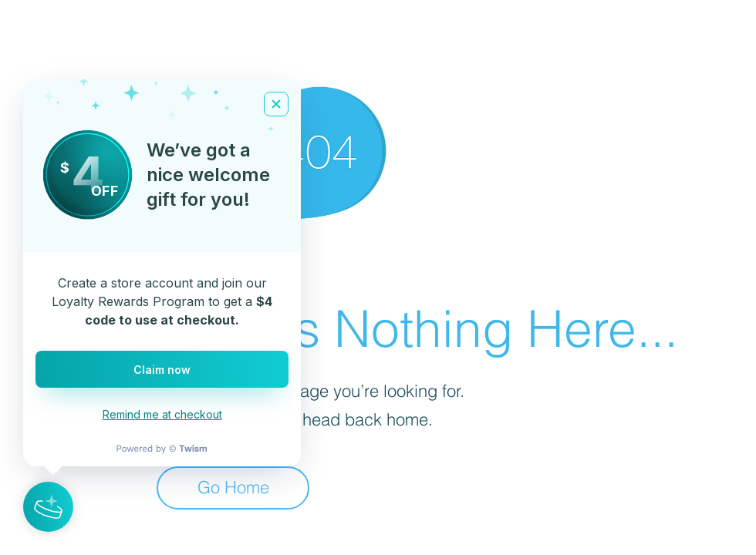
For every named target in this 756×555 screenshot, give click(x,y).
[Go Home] (233, 488)
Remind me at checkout (162, 414)
